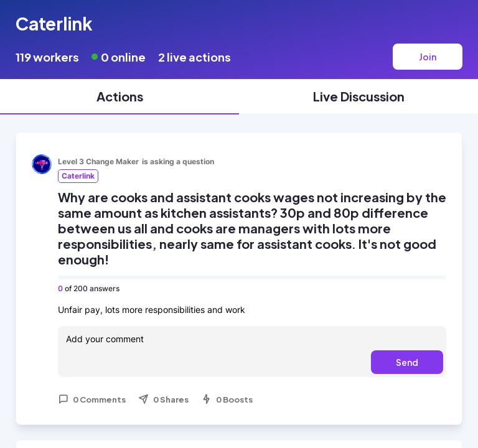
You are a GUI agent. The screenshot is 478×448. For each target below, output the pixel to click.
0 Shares (163, 399)
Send (407, 362)
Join (428, 57)
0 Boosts (227, 399)
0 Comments (92, 399)
